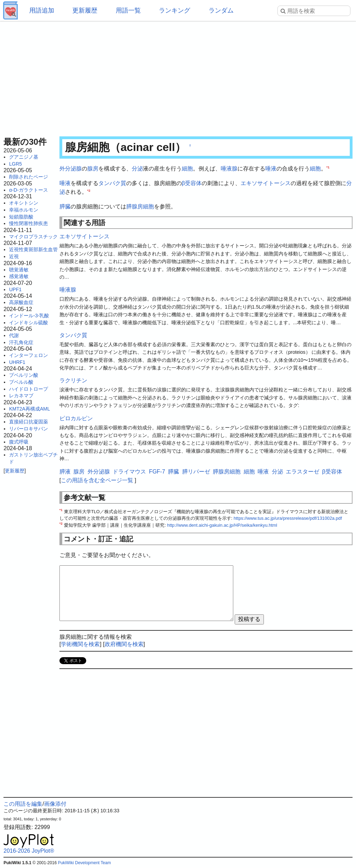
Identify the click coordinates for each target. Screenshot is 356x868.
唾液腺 (229, 169)
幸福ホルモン (24, 210)
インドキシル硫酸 (29, 322)
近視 (14, 256)
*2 (89, 190)
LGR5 (15, 164)
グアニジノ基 (24, 157)
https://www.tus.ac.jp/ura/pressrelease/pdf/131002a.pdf (288, 518)
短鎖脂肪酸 (21, 217)
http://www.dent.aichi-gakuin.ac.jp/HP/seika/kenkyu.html (222, 525)
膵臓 (65, 206)
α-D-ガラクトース (29, 190)
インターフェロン (29, 355)
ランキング (175, 10)
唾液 (271, 169)
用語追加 (42, 10)
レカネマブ (21, 396)
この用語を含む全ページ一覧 (97, 480)
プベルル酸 (21, 382)
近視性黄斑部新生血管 (33, 249)
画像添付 (55, 804)
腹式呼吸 (19, 442)
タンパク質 (112, 183)
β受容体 (192, 183)
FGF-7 (157, 472)
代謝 (14, 335)
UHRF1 (17, 362)
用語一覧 (128, 10)
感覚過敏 (19, 276)
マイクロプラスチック (33, 237)
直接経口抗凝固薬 (29, 422)
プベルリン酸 (24, 375)
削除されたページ (29, 177)
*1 (328, 167)
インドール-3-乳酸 (29, 316)
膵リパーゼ (196, 472)
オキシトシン (24, 203)
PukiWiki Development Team (84, 863)
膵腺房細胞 (140, 206)
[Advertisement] (178, 77)
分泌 (137, 169)
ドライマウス (129, 472)
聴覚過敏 (19, 270)
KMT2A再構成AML (29, 409)
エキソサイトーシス (266, 183)
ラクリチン (73, 380)
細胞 (187, 169)
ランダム (221, 10)
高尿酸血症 (21, 302)
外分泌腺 (71, 169)
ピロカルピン (76, 418)
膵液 (65, 472)
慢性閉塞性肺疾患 (29, 223)
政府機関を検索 (124, 644)
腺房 (93, 169)
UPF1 (15, 289)
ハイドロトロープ (29, 389)
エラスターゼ (302, 472)
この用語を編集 (23, 804)
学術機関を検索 (80, 644)
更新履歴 (85, 10)
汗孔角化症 (21, 342)
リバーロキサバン (29, 429)
